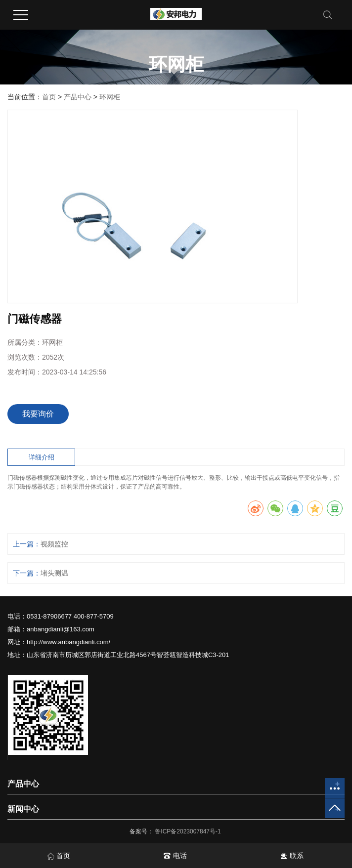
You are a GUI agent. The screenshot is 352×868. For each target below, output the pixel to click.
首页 (49, 97)
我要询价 (38, 414)
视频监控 (54, 544)
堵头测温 (54, 573)
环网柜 (110, 97)
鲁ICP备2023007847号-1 (189, 831)
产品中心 (78, 97)
